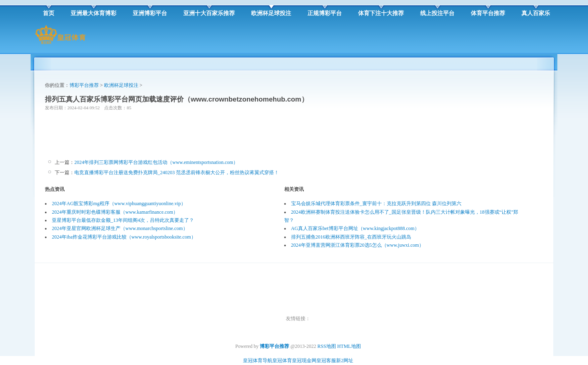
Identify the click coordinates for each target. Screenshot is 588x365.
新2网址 (345, 361)
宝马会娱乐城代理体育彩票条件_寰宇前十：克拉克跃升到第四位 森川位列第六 (376, 204)
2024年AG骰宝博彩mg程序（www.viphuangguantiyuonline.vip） (119, 204)
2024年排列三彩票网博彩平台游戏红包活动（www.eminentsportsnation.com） (156, 162)
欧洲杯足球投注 (121, 85)
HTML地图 (349, 346)
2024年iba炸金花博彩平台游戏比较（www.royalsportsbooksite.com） (124, 237)
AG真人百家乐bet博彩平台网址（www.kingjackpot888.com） (355, 228)
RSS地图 (326, 346)
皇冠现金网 (304, 361)
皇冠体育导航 (258, 361)
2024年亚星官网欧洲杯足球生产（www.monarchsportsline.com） (120, 228)
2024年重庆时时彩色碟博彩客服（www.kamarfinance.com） (115, 212)
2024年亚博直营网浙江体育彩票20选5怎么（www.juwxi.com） (357, 245)
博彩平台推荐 (84, 85)
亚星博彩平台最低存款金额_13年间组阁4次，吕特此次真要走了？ (123, 220)
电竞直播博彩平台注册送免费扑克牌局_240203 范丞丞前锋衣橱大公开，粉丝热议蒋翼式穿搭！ (177, 173)
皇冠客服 (326, 361)
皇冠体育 (282, 361)
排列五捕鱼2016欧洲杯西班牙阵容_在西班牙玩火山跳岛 (351, 237)
